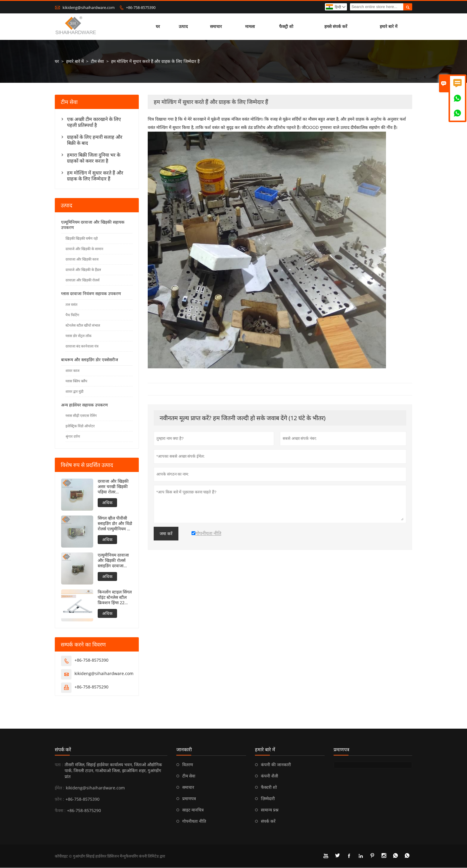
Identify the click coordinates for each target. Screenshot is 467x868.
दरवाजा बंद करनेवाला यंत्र (82, 346)
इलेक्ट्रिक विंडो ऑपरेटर (80, 426)
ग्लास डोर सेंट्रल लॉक (78, 336)
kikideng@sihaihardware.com (89, 7)
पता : (59, 765)
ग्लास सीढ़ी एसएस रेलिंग (81, 416)
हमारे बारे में (389, 27)
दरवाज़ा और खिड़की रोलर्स (82, 280)
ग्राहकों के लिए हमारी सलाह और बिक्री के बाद (95, 140)
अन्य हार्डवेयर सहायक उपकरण (84, 405)
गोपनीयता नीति (194, 821)
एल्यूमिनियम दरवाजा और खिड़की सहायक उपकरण (93, 225)
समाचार (216, 27)
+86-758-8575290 (91, 687)
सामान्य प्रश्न (270, 810)
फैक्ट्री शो (286, 27)
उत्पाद (183, 27)
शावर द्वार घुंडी (74, 392)
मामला (250, 27)
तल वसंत (71, 305)
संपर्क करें (63, 750)
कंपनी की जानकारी (276, 765)
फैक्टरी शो (269, 787)
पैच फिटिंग (72, 315)
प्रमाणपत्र (189, 799)
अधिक (107, 503)
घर (158, 27)
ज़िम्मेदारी (268, 799)
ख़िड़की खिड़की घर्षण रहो (82, 239)
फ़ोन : (59, 799)
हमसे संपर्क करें (336, 27)
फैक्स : (60, 811)
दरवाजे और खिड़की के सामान (84, 249)
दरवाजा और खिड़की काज (82, 260)
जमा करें (166, 534)
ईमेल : (60, 788)
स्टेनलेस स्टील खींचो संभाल (83, 326)
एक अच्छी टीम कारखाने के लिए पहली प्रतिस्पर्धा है (94, 122)
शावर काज (73, 371)
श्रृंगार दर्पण (73, 437)
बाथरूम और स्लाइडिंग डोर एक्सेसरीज (89, 360)
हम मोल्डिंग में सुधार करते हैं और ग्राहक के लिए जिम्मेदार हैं (95, 176)
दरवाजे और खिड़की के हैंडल (83, 270)
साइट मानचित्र (193, 810)
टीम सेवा (97, 61)
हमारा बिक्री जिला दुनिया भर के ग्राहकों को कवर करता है (94, 158)
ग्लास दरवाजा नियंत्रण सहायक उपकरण (91, 294)
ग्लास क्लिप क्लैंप (76, 381)
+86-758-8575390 (141, 7)
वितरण (188, 765)
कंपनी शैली (270, 776)
